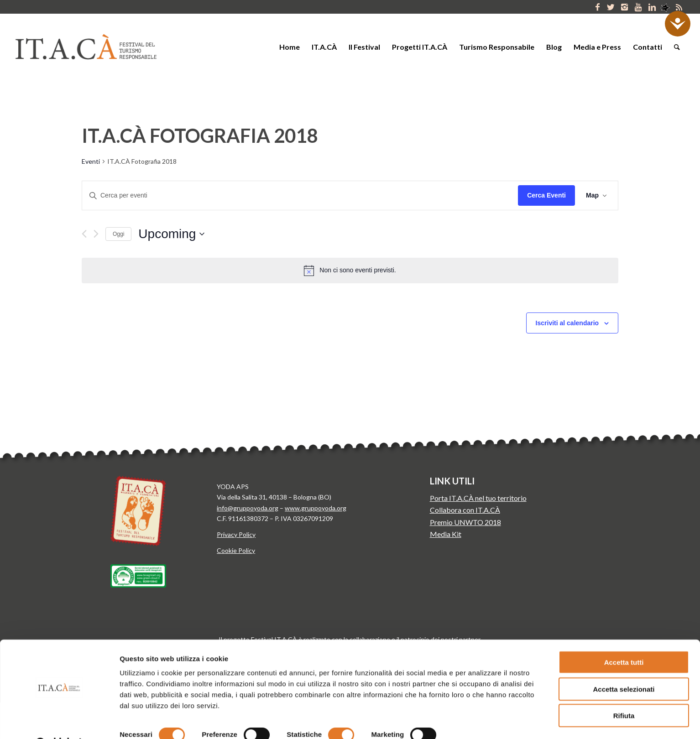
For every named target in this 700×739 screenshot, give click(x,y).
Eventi (91, 161)
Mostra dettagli (478, 721)
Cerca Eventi (546, 195)
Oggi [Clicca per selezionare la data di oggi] (118, 234)
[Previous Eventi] (84, 234)
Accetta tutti (624, 639)
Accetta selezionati (624, 666)
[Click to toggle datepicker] (171, 234)
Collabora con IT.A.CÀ (465, 510)
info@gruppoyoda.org (248, 508)
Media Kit (446, 534)
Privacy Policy (236, 534)
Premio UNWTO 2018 (465, 522)
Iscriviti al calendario (567, 323)
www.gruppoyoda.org (316, 508)
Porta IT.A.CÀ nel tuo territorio (478, 498)
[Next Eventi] (96, 234)
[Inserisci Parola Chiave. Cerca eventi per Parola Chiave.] (300, 195)
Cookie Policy (236, 550)
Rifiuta (624, 692)
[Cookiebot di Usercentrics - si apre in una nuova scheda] (59, 721)
